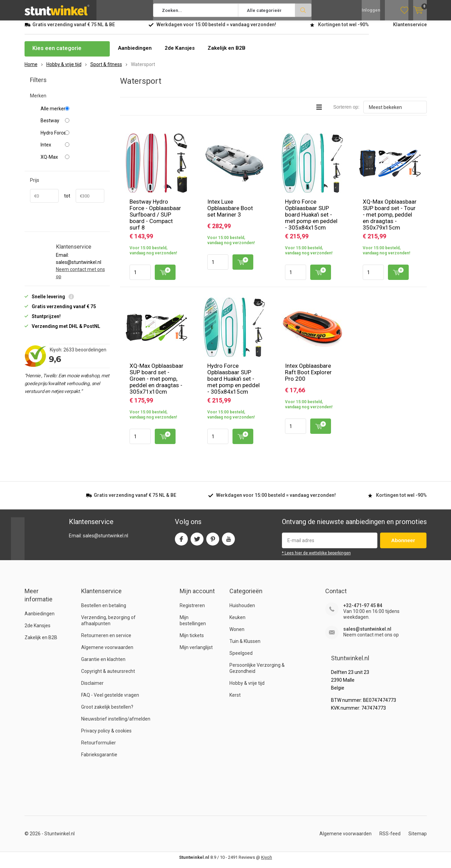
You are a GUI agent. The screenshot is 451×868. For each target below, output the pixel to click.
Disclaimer (92, 688)
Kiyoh (267, 862)
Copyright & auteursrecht (108, 676)
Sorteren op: (346, 112)
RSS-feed (390, 839)
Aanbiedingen (136, 53)
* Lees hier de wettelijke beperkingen (316, 558)
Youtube (228, 543)
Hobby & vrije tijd (247, 688)
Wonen (237, 634)
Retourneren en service (106, 641)
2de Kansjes (182, 53)
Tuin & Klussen (245, 646)
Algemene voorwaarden (107, 652)
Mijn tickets (192, 641)
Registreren (192, 611)
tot (67, 201)
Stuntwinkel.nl (59, 839)
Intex (72, 150)
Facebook (181, 543)
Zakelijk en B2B (230, 53)
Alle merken (72, 114)
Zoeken (303, 10)
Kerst (235, 700)
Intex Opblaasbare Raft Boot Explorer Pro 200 (308, 377)
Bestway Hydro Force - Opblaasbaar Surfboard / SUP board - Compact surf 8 (155, 220)
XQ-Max (72, 162)
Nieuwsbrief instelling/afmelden (116, 724)
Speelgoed (241, 658)
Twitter (197, 543)
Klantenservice (410, 30)
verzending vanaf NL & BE (74, 30)
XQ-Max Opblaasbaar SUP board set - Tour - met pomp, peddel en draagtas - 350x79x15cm (390, 220)
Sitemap (418, 839)
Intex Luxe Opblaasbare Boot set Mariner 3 (230, 213)
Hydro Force (72, 138)
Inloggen (371, 10)
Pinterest (213, 543)
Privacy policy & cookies (106, 736)
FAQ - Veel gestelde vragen (110, 700)
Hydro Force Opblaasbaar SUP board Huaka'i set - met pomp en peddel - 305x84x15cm (311, 220)
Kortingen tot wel (343, 30)
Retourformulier (99, 748)
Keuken (237, 622)
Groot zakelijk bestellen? (107, 712)
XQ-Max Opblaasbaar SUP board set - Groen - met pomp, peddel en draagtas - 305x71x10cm (156, 384)
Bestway (72, 126)
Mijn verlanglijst (196, 652)
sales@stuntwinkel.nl (367, 634)
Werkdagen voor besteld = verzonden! (216, 30)
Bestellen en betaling (104, 611)
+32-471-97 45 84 (363, 611)
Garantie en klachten (103, 664)
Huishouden (242, 611)
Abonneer (403, 545)
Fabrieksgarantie (99, 760)
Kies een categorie (57, 53)
